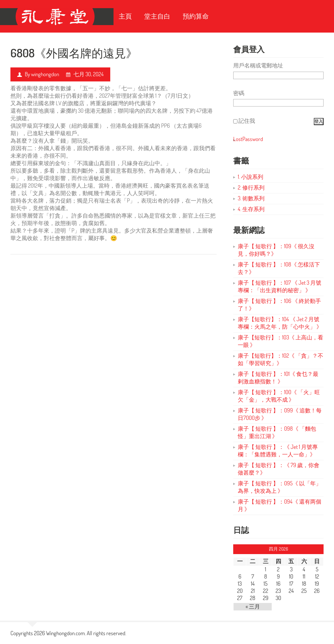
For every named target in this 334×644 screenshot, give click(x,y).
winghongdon (45, 74)
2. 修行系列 (251, 187)
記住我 (247, 121)
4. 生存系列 (251, 209)
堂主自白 (157, 16)
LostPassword (248, 139)
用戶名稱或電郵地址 (258, 65)
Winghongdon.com (65, 633)
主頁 (125, 16)
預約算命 (196, 16)
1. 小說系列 (250, 177)
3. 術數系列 (251, 198)
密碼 (239, 93)
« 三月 (253, 606)
